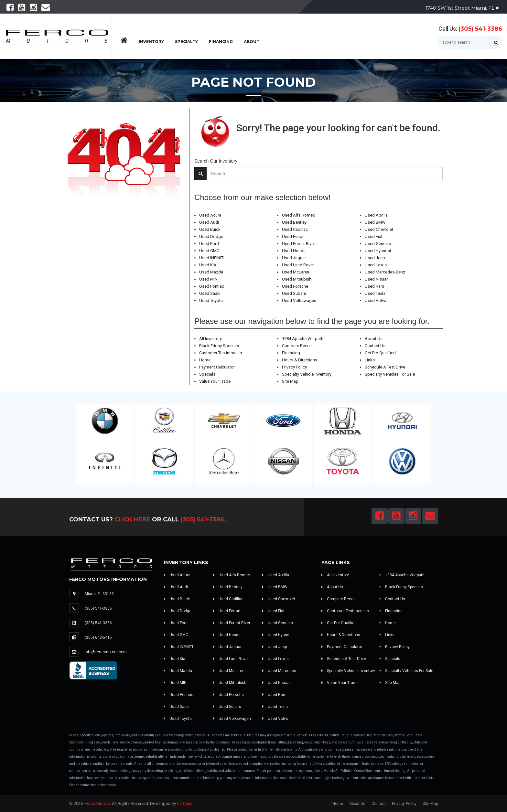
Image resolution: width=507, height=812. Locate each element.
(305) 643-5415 (98, 637)
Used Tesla (375, 293)
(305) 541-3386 (480, 29)
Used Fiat (374, 236)
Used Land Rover (298, 265)
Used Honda (294, 251)
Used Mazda (211, 272)
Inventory (151, 42)
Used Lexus (376, 265)
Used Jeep (375, 258)
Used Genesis (378, 244)
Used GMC (209, 251)
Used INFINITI (212, 258)
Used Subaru (294, 293)
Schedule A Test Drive (385, 367)
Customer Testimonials (221, 353)
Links (370, 360)
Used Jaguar (294, 258)
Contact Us (375, 346)
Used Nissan (377, 279)
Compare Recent (297, 346)
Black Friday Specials (219, 346)
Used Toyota (211, 300)
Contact (379, 804)
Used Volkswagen (299, 300)
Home (205, 360)
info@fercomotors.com (106, 652)
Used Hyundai (378, 251)
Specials (207, 374)
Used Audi (209, 222)
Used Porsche (295, 286)
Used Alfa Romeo (299, 215)
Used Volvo (376, 300)
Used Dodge (211, 236)
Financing (221, 42)
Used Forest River (298, 244)
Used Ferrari (293, 236)
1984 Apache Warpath (303, 339)
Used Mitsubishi (297, 279)
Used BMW (375, 222)
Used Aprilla (376, 215)
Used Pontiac (212, 286)
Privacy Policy (294, 367)
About (252, 42)
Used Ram (374, 286)
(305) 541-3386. (203, 519)
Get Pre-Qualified (380, 353)
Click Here (132, 519)
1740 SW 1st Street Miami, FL (462, 8)
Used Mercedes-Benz (385, 272)
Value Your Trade (215, 381)
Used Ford (209, 244)
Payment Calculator (217, 367)
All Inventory (210, 339)
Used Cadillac (295, 229)
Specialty (186, 42)
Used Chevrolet (379, 229)
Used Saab (210, 293)
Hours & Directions (300, 360)
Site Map (290, 381)
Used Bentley (294, 222)
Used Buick (210, 229)
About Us (374, 339)
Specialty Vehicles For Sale (390, 374)
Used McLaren (296, 272)
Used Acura (210, 215)
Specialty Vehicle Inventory (307, 374)
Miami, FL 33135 (99, 594)
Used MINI (209, 279)
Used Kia (208, 265)
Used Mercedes (279, 671)
